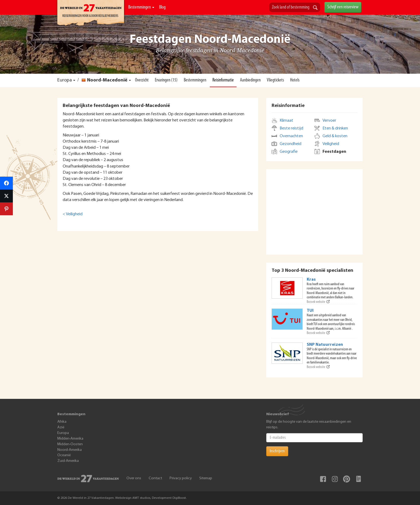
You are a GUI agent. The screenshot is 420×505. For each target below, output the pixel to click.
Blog (162, 7)
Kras (311, 280)
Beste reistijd (291, 128)
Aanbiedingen (250, 80)
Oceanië (64, 455)
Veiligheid (331, 144)
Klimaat (286, 121)
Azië (61, 427)
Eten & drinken (335, 128)
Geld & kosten (335, 136)
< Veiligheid (73, 214)
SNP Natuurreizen (325, 345)
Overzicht (142, 80)
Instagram (335, 479)
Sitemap (206, 478)
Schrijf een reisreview (343, 7)
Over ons (134, 478)
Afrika (62, 422)
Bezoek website (318, 302)
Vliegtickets (275, 80)
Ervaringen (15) (166, 80)
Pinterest (347, 479)
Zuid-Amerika (68, 461)
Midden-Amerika (70, 439)
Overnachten (291, 136)
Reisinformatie (223, 80)
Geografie (289, 152)
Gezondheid (290, 144)
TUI (310, 311)
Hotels (295, 80)
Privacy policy (181, 478)
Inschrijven (277, 451)
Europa (65, 80)
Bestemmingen (141, 7)
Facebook (323, 479)
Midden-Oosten (70, 444)
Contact (155, 478)
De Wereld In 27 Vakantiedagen (91, 14)
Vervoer (329, 121)
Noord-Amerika (70, 450)
